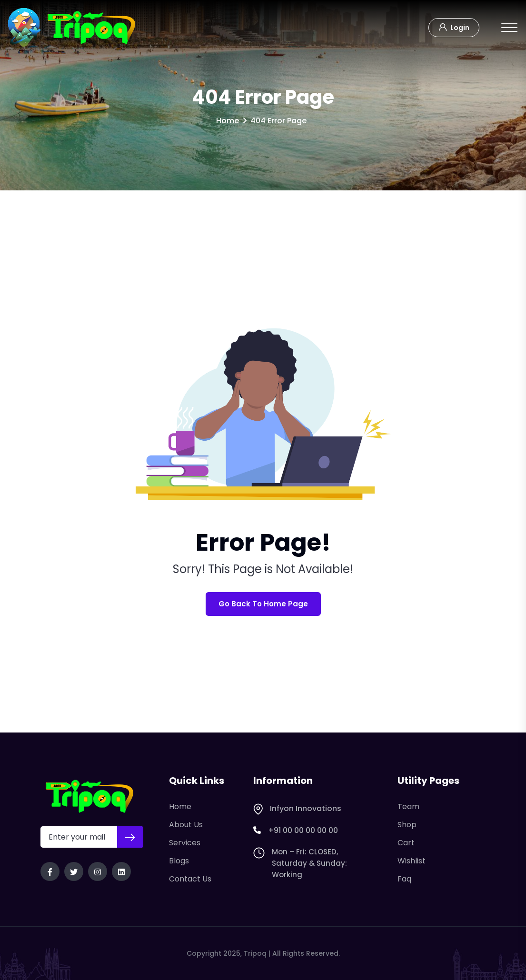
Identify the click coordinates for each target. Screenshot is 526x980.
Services (185, 843)
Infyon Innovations (297, 809)
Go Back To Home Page (263, 604)
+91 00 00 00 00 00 (296, 831)
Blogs (179, 861)
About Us (186, 825)
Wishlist (412, 861)
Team (408, 807)
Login (454, 27)
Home (228, 121)
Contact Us (190, 879)
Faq (404, 879)
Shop (407, 825)
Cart (406, 843)
